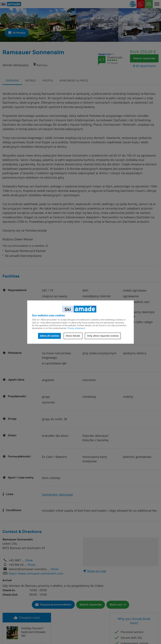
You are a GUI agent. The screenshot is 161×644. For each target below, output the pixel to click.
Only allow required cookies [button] (103, 336)
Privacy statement (76, 328)
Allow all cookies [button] (50, 336)
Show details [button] (73, 336)
